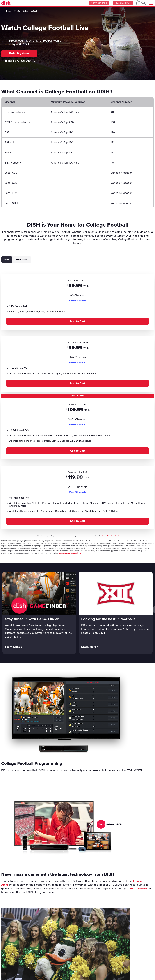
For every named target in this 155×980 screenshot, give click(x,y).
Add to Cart (77, 321)
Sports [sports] (17, 11)
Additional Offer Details (70, 553)
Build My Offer (122, 3)
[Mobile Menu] (151, 3)
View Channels (77, 300)
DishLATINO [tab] (22, 260)
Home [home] (9, 11)
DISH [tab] (7, 260)
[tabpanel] (77, 400)
